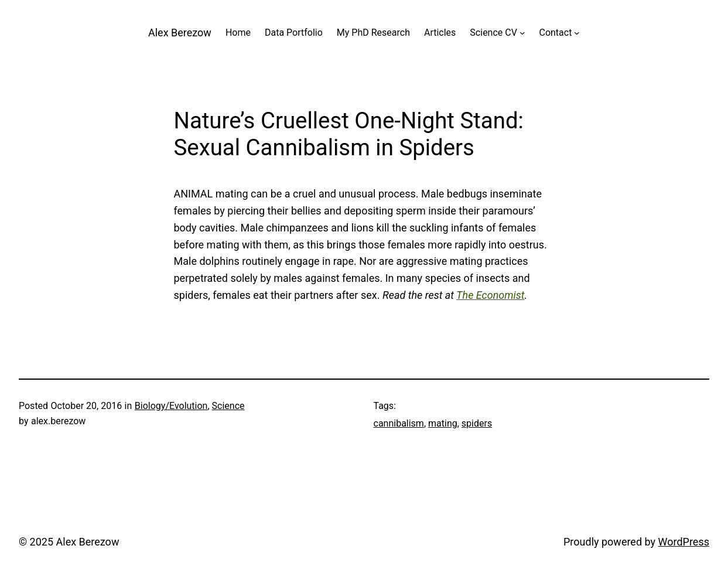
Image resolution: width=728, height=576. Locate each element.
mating (443, 423)
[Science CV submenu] (522, 33)
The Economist (490, 295)
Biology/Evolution (171, 406)
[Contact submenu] (577, 33)
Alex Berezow (180, 33)
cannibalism (399, 423)
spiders (477, 423)
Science (228, 406)
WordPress (684, 542)
